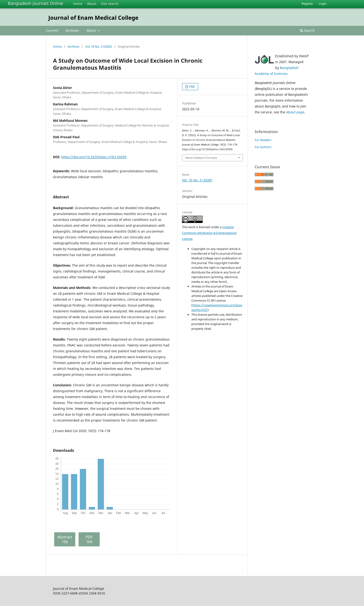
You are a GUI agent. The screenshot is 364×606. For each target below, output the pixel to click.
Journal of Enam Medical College (93, 17)
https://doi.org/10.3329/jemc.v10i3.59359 (94, 157)
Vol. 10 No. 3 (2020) (99, 46)
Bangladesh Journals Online (36, 3)
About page (295, 112)
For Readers (263, 140)
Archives (72, 30)
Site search (110, 4)
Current (52, 30)
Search (307, 30)
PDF (192, 87)
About (92, 4)
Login (322, 4)
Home (78, 4)
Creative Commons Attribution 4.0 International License (209, 233)
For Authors (263, 147)
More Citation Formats (201, 158)
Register (307, 4)
